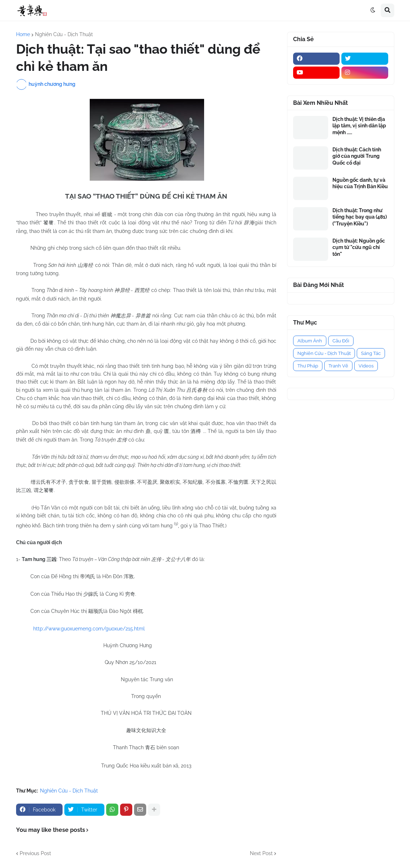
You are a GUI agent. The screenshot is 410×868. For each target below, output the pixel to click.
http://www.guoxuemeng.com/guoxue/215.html (89, 629)
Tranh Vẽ (338, 366)
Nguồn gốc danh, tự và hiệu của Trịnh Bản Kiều (360, 183)
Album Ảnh (310, 341)
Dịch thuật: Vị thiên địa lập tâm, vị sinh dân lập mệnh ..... (359, 126)
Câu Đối (341, 341)
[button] (373, 10)
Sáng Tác (371, 353)
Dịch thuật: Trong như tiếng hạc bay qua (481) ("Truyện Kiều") (360, 217)
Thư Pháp (308, 366)
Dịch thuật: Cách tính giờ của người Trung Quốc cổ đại (357, 156)
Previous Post (35, 853)
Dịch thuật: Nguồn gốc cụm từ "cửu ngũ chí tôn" (359, 247)
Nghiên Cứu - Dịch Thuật (64, 34)
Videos (366, 366)
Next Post (261, 853)
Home (23, 34)
